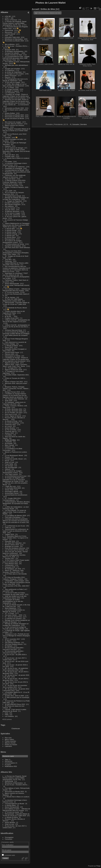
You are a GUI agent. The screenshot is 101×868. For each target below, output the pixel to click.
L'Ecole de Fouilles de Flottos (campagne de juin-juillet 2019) (14, 594)
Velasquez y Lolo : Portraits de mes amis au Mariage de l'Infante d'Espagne (16, 635)
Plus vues (8, 738)
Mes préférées (10, 44)
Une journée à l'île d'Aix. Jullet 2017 (17, 586)
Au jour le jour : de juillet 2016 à (16, 654)
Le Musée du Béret (11, 346)
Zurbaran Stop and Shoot (14, 330)
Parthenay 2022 (10, 424)
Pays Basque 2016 (11, 564)
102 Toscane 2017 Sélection (15, 399)
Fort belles (8, 162)
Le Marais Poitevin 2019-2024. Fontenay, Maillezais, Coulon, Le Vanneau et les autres (14, 182)
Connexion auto (8, 855)
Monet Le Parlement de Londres (16, 452)
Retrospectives (10, 239)
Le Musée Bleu (10, 229)
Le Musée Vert (10, 235)
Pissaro (7, 457)
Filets (7, 715)
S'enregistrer (9, 837)
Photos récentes (10, 741)
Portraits (8, 137)
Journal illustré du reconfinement (16, 495)
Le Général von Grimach (13, 618)
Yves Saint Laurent (11, 474)
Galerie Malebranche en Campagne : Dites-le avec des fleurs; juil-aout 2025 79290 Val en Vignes (16, 225)
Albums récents (10, 743)
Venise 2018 (9, 490)
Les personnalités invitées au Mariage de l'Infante (14, 611)
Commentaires (10, 763)
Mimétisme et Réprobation (14, 39)
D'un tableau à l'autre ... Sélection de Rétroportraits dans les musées (16, 290)
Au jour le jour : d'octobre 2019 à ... (17, 46)
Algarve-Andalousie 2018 (13, 370)
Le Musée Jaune (11, 232)
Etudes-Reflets (10, 113)
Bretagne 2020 (10, 50)
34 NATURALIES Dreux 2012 (15, 704)
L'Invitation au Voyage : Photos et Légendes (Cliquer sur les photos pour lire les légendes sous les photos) (16, 96)
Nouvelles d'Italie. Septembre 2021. (17, 375)
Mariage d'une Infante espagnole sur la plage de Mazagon (16, 621)
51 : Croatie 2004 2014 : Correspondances (12, 499)
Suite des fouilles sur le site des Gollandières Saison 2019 (15, 597)
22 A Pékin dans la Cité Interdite (16, 574)
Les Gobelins (9, 716)
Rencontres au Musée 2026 (14, 41)
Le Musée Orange (11, 234)
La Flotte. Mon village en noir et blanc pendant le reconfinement (15, 85)
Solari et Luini (10, 462)
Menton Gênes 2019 (12, 545)
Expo (7, 713)
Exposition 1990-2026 (12, 37)
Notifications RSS (11, 766)
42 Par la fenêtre (11, 430)
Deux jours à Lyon (11, 414)
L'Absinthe (8, 442)
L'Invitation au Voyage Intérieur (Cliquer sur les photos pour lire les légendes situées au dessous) (15, 395)
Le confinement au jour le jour (15, 526)
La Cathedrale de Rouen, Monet (16, 308)
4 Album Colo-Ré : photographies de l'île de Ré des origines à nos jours (16, 321)
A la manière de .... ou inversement (17, 105)
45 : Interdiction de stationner (15, 167)
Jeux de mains (10, 210)
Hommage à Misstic (12, 491)
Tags (7, 759)
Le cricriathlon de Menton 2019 (16, 515)
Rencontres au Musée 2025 (14, 108)
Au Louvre (8, 426)
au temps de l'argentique (13, 72)
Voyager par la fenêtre (12, 69)
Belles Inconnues (11, 75)
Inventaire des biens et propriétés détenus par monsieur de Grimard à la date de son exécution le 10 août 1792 (16, 521)
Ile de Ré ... (9, 316)
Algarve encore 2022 (12, 363)
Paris (7, 36)
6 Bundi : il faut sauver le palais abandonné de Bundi (14, 710)
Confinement (9, 565)
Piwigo (98, 866)
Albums (4, 12)
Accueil (35, 9)
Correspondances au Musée (15, 170)
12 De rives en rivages (13, 82)
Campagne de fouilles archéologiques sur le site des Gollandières (13, 601)
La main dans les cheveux (14, 124)
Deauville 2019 (10, 541)
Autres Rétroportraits (12, 284)
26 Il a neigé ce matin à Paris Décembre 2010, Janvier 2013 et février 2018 (16, 151)
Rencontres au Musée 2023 (14, 117)
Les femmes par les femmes (15, 550)
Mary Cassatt (9, 445)
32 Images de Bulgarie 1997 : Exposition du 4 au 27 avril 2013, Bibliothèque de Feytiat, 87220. (14, 479)
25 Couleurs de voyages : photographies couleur (12, 241)
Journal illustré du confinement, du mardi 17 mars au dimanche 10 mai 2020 (16, 531)
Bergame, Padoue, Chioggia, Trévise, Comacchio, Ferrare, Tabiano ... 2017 (16, 388)
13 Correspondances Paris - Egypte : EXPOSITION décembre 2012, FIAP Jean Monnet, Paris (16, 58)
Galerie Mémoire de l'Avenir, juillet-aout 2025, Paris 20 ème (16, 264)
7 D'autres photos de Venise (15, 244)
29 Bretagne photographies (14, 51)
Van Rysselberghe (11, 467)
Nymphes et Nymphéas (13, 246)
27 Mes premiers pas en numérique (17, 697)
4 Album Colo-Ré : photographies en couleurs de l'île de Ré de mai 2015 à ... (16, 326)
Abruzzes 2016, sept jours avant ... (17, 383)
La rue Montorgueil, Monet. (14, 455)
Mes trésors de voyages (13, 122)
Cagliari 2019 (9, 534)
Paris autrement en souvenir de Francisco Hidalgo (14, 343)
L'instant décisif (10, 34)
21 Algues (8, 641)
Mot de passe (7, 850)
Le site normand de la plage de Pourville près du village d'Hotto (14, 628)
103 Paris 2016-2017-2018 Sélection (17, 247)
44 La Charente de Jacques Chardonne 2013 (13, 193)
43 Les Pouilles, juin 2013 (14, 412)
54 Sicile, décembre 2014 (14, 411)
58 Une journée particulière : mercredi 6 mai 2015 (13, 648)
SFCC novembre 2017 (13, 639)
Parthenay (8, 261)
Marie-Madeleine (11, 608)
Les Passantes (10, 93)
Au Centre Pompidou (12, 423)
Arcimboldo (9, 443)
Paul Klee (8, 315)
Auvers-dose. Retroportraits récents (17, 285)
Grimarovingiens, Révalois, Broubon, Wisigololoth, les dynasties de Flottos (16, 503)
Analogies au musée (12, 546)
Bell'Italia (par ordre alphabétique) (16, 65)
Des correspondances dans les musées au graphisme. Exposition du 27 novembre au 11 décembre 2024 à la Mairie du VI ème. (16, 269)
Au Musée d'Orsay (11, 421)
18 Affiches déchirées (12, 211)
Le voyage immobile (12, 89)
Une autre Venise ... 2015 (14, 615)
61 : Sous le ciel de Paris (13, 617)
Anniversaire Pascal (12, 493)
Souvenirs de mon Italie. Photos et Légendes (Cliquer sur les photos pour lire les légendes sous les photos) (16, 101)
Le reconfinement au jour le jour (16, 476)
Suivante (76, 124)
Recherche (9, 761)
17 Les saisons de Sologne (14, 148)
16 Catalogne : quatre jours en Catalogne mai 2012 (14, 403)
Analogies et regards (12, 91)
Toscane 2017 (10, 558)
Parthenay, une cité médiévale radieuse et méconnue (14, 176)
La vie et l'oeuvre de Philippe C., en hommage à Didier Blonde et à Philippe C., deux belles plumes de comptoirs (16, 334)
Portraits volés (10, 156)
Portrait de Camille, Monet (14, 459)
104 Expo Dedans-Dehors (14, 644)
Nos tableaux (9, 206)
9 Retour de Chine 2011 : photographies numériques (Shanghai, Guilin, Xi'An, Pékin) (16, 253)
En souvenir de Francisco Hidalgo (16, 220)
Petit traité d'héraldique (13, 517)
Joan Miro (8, 259)
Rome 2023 (9, 347)
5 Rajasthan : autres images (15, 581)
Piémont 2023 (10, 354)
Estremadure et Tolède (13, 356)
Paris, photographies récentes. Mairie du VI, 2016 (14, 556)
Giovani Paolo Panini (12, 352)
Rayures (8, 77)
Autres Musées (10, 428)
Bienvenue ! (9, 32)
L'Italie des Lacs (10, 486)
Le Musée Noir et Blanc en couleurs (17, 158)
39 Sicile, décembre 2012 (14, 409)
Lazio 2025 (9, 191)
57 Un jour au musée (12, 292)
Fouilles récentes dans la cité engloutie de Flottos (14, 312)
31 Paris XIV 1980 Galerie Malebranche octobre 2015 (13, 300)
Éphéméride (9, 30)
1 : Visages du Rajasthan (13, 201)
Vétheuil (8, 469)
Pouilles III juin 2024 (12, 318)
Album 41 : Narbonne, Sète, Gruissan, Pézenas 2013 (13, 571)
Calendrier (8, 746)
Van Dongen (9, 466)
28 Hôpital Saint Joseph (13, 196)
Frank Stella (9, 464)
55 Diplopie (9, 646)
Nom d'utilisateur (8, 845)
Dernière (84, 124)
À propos (8, 765)
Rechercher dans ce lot (49, 13)
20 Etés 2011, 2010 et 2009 (14, 696)
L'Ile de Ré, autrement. (13, 215)
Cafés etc (8, 527)
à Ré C (7, 18)
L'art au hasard (10, 208)
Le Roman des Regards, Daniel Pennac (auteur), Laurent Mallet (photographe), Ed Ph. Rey (15, 23)
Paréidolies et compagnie (14, 168)
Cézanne (8, 447)
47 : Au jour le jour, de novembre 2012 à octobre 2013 (15, 686)
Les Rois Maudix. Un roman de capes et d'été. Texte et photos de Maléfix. (14, 512)
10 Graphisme (10, 70)
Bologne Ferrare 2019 (12, 392)
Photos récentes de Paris (13, 55)
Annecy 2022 (9, 433)
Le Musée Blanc (10, 237)
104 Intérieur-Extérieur (13, 642)
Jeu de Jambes (10, 297)
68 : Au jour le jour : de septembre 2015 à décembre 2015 (15, 669)
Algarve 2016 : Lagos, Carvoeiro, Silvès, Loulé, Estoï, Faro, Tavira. (15, 365)
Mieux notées (9, 739)
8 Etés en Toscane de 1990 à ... (16, 378)
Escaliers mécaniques (12, 203)
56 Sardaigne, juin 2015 (13, 569)
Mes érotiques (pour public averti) (16, 110)
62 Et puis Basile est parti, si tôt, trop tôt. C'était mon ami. (16, 606)
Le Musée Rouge (11, 230)
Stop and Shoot (10, 179)
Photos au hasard (11, 744)
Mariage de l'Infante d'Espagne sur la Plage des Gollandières (16, 198)
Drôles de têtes (10, 440)
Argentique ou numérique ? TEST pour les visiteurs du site (15, 274)
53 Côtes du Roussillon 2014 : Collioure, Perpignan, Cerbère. (14, 578)
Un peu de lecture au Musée (15, 118)
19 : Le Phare (10, 87)
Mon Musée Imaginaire (13, 204)
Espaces (8, 146)
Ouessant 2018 (10, 567)
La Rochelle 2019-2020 (13, 488)
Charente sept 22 (11, 431)
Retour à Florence (11, 20)
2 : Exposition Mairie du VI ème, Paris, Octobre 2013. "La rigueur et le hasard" (15, 538)
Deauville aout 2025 (12, 186)
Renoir (7, 461)
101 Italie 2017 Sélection (13, 543)
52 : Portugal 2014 (11, 368)
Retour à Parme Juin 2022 (14, 382)
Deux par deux (10, 155)
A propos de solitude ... (13, 53)
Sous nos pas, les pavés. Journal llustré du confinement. (15, 552)
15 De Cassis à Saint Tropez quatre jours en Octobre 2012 (16, 561)
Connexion (9, 839)
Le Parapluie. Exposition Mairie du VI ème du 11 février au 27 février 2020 (16, 130)
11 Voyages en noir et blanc (14, 74)
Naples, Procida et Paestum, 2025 (17, 187)
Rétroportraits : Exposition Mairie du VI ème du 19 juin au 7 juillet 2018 (16, 303)
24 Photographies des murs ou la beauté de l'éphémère (15, 80)
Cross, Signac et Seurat (13, 416)
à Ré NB (8, 16)
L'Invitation (9, 435)
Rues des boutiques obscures (15, 548)
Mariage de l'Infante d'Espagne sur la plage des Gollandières (16, 624)
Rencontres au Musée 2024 (14, 115)
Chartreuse (16, 729)
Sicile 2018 (9, 400)
